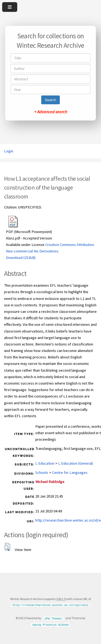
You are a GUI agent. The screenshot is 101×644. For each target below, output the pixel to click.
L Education (45, 463)
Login (9, 151)
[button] (7, 547)
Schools (42, 472)
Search (50, 100)
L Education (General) (76, 463)
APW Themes (53, 618)
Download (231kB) (21, 258)
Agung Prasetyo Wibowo (50, 625)
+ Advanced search (51, 112)
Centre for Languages (70, 472)
